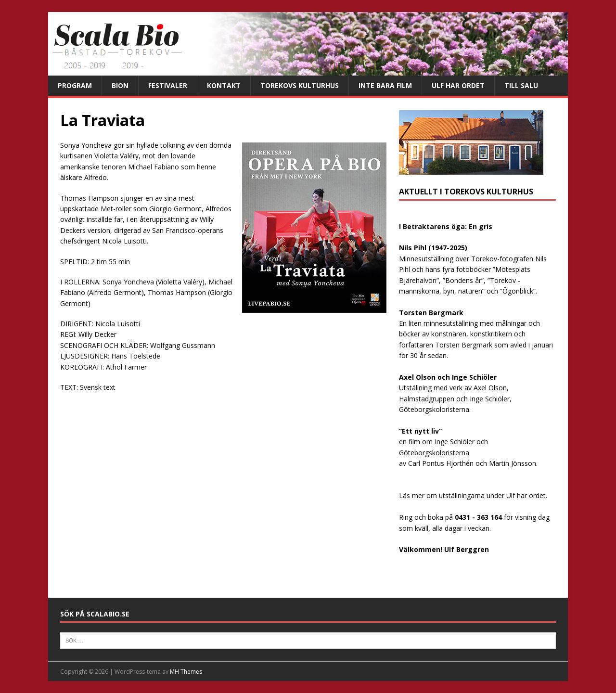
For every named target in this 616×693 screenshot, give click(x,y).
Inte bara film (385, 85)
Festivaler (168, 85)
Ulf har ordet (458, 85)
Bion (120, 85)
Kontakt (224, 85)
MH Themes (186, 672)
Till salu (521, 85)
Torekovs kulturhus (300, 85)
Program (75, 85)
